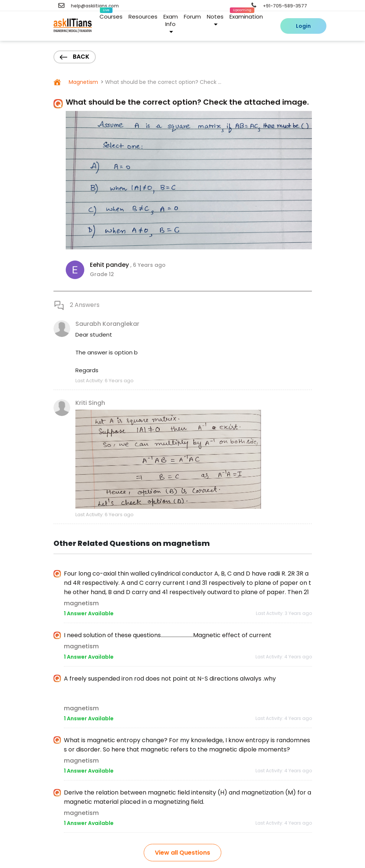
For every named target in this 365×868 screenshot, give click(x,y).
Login (303, 26)
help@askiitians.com (89, 6)
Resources (143, 17)
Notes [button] (215, 19)
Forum (192, 17)
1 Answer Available (89, 613)
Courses (111, 15)
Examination (246, 15)
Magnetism (83, 82)
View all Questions (182, 853)
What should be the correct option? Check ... (163, 82)
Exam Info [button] (171, 23)
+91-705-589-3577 (279, 6)
